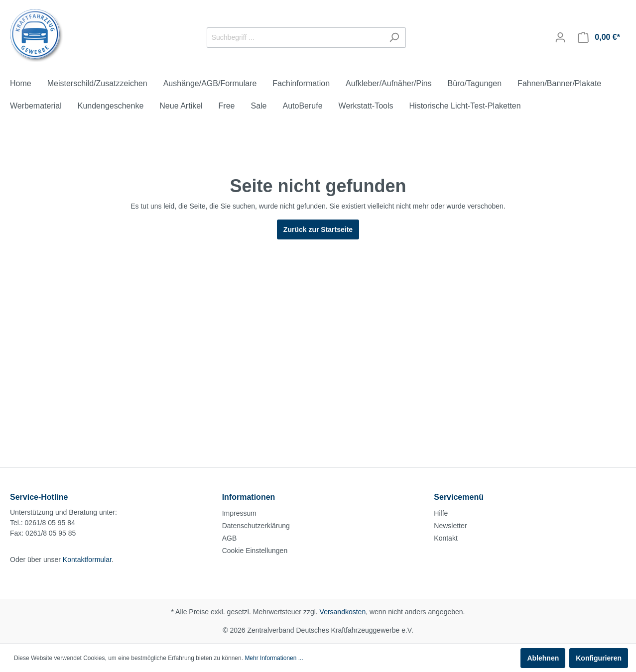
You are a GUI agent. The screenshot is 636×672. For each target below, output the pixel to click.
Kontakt (445, 538)
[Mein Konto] (560, 37)
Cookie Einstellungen (255, 551)
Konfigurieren (599, 658)
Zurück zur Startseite (318, 229)
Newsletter (450, 526)
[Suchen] (394, 38)
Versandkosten (343, 612)
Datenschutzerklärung (256, 526)
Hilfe (441, 513)
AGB (230, 538)
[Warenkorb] (599, 37)
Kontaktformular (87, 560)
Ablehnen (543, 658)
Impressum (239, 513)
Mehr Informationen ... (274, 658)
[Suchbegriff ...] (295, 38)
